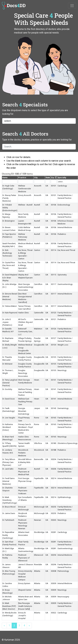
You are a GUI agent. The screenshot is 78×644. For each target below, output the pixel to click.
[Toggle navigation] (72, 6)
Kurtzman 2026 (12, 640)
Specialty (62, 178)
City (36, 178)
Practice (22, 178)
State (48, 178)
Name (5, 178)
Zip (52, 178)
